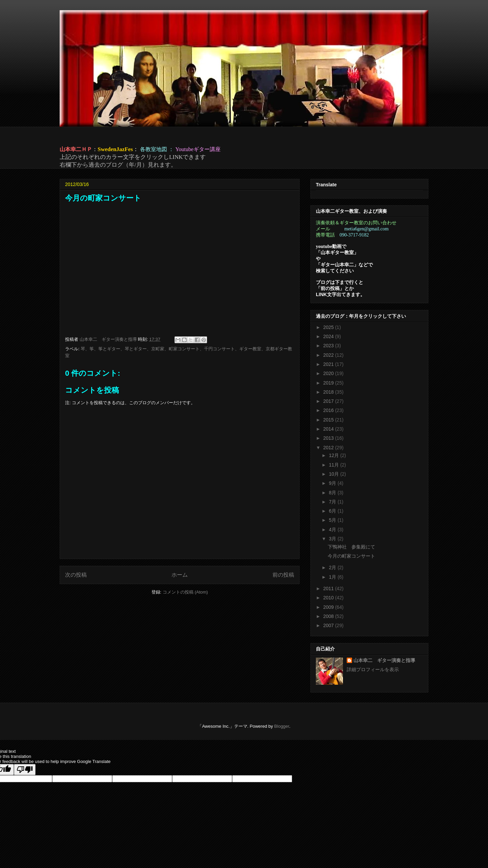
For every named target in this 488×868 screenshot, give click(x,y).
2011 (329, 588)
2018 (329, 392)
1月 (333, 577)
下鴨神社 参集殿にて (351, 547)
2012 (329, 448)
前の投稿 (283, 575)
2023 (329, 346)
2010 (329, 598)
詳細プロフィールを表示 (373, 669)
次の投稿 (76, 575)
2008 (329, 616)
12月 (334, 455)
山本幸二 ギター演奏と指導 (384, 660)
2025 (329, 327)
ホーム (180, 575)
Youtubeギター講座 (198, 149)
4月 (333, 530)
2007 (329, 625)
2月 (333, 567)
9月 (333, 483)
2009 (329, 607)
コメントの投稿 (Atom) (185, 592)
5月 (333, 520)
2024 (329, 336)
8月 (333, 493)
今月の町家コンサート (351, 556)
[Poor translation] (25, 770)
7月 (333, 502)
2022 (329, 355)
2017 (329, 401)
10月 (334, 474)
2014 (329, 429)
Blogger (282, 726)
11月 (334, 465)
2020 (329, 373)
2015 (329, 420)
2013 (329, 438)
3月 (333, 539)
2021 (329, 364)
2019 (329, 383)
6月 (333, 511)
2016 (329, 410)
